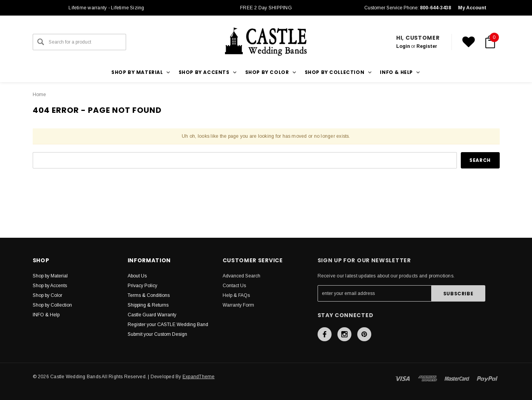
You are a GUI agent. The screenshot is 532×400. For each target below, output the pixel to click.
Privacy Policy (142, 286)
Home (39, 95)
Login (403, 46)
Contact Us (234, 286)
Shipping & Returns (148, 305)
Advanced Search (241, 276)
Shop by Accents (50, 286)
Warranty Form (238, 305)
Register (427, 46)
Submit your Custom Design (157, 334)
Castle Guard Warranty (152, 315)
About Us (137, 276)
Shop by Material (50, 276)
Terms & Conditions (149, 295)
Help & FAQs (236, 295)
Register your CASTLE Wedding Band (168, 325)
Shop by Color (47, 295)
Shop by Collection (52, 305)
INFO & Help (46, 315)
